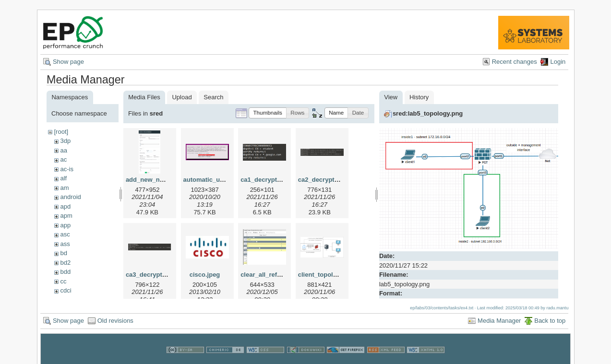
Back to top (550, 321)
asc (65, 234)
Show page (68, 62)
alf (63, 178)
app (65, 225)
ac (63, 159)
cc (63, 281)
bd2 (65, 263)
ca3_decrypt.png (150, 275)
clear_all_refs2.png (269, 275)
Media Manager (499, 321)
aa (63, 150)
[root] (61, 132)
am (64, 188)
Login (558, 62)
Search (213, 97)
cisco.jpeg (205, 275)
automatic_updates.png (218, 180)
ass (65, 244)
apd (65, 206)
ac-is (66, 169)
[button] (268, 113)
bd (63, 253)
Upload (182, 97)
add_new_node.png (155, 180)
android (70, 197)
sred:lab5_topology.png (428, 113)
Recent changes (515, 62)
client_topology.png (328, 275)
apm (66, 216)
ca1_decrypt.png (265, 180)
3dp (65, 141)
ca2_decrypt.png (323, 180)
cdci (66, 290)
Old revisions (115, 321)
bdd (65, 272)
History (419, 97)
